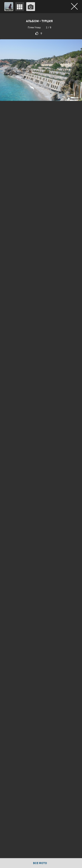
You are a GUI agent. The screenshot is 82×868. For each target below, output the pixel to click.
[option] (41, 436)
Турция (47, 21)
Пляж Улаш (34, 27)
